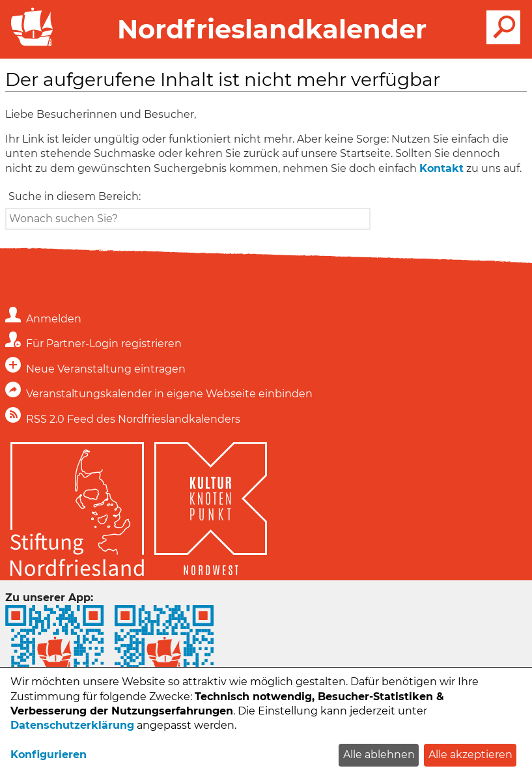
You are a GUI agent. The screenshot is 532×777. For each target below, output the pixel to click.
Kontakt (441, 168)
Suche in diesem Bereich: (75, 196)
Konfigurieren (49, 755)
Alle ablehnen (379, 755)
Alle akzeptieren (470, 755)
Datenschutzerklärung (72, 725)
